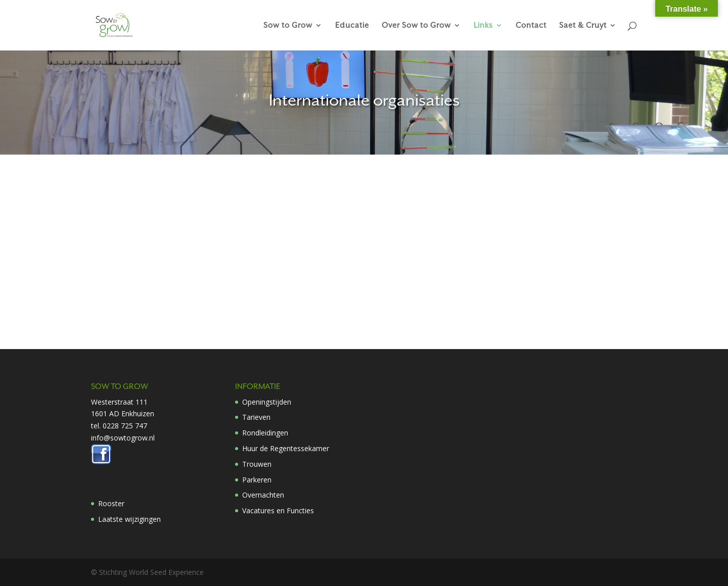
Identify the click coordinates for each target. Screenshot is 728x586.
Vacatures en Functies (278, 510)
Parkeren (257, 480)
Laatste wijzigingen (129, 519)
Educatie (352, 26)
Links (483, 26)
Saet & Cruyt (583, 26)
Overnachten (263, 495)
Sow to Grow (288, 26)
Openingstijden (267, 402)
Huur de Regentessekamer (286, 448)
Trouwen (257, 464)
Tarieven (256, 417)
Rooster (111, 503)
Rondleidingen (265, 433)
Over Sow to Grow (416, 26)
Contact (531, 26)
